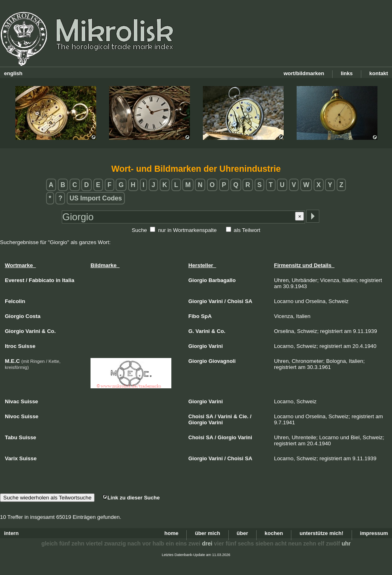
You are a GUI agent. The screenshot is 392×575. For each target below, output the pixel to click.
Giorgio (198, 280)
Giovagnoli (222, 361)
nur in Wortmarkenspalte (187, 230)
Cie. (244, 416)
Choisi (235, 301)
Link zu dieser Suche (131, 498)
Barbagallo (222, 280)
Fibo (194, 316)
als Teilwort (247, 230)
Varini (216, 301)
